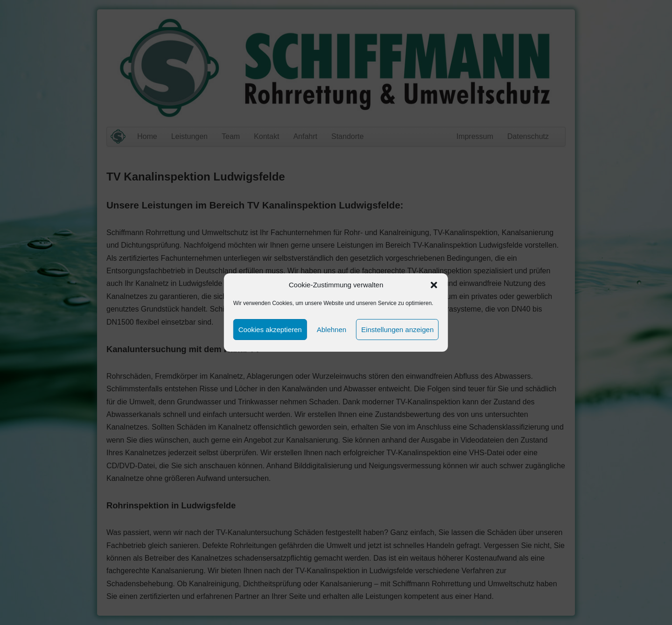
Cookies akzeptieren (270, 330)
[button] (434, 285)
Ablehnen (332, 330)
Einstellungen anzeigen (397, 330)
